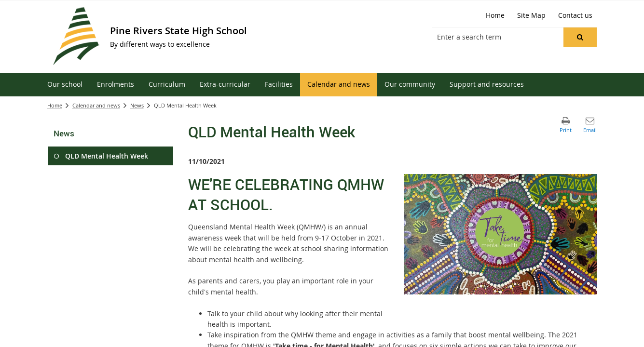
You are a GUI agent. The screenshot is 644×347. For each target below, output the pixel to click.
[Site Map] (531, 15)
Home (55, 105)
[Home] (495, 15)
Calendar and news (96, 105)
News (137, 105)
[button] (580, 37)
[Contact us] (575, 15)
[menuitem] (65, 85)
